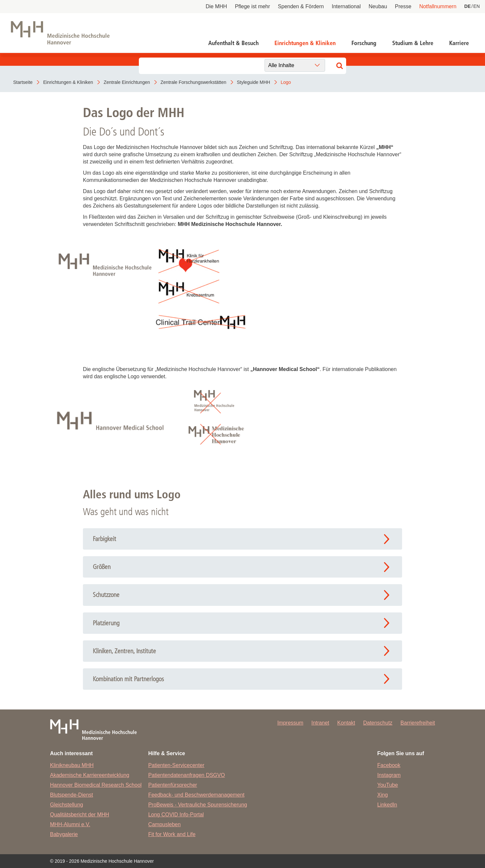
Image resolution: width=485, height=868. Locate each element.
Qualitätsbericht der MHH (80, 815)
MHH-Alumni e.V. (70, 824)
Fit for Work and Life (172, 834)
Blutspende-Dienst (72, 795)
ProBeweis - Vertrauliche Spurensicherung (198, 805)
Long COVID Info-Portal (176, 815)
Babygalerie (64, 834)
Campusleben (164, 824)
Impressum (290, 723)
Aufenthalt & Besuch (233, 43)
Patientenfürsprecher (173, 785)
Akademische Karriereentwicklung (90, 775)
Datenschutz (378, 723)
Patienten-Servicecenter (176, 765)
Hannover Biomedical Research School (96, 785)
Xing (383, 795)
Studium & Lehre (413, 43)
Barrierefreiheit (418, 723)
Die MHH (216, 6)
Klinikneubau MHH (72, 765)
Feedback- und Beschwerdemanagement (196, 795)
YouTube (388, 785)
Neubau (378, 6)
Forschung (364, 43)
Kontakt (346, 723)
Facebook (389, 765)
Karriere (459, 43)
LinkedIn (387, 805)
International (346, 6)
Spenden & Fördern (301, 6)
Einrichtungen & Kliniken (305, 43)
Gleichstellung (67, 805)
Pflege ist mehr (253, 6)
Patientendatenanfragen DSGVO (186, 775)
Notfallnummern (438, 6)
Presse (403, 6)
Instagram (389, 775)
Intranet (320, 723)
